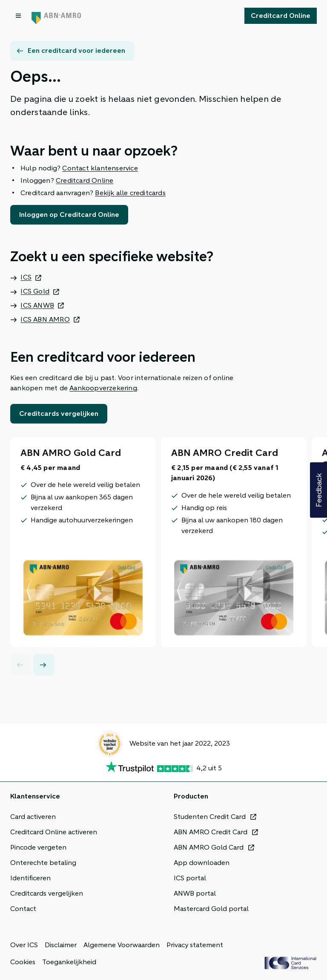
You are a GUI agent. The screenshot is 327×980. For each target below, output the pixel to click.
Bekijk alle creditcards (130, 193)
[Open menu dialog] (19, 16)
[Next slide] (44, 665)
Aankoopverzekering (103, 388)
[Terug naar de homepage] (56, 16)
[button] (318, 490)
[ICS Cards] (290, 963)
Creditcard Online (85, 181)
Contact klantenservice (100, 168)
